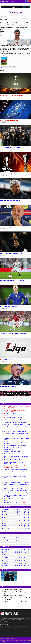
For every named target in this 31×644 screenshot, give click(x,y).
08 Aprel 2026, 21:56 (4, 202)
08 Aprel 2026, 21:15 (4, 229)
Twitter (26, 1)
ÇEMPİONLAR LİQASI (5, 628)
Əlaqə (7, 1)
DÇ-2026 (19, 628)
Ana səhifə (2, 638)
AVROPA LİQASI (13, 628)
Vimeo (6, 621)
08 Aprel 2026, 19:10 (4, 335)
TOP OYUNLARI (10, 627)
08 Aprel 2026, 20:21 (4, 282)
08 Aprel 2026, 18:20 (4, 388)
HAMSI (29, 570)
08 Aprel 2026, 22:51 (4, 176)
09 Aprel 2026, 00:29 (4, 149)
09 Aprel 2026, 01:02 (4, 122)
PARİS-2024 (24, 627)
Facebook (27, 1)
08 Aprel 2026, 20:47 (4, 255)
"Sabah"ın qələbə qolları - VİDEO (8, 583)
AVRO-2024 (24, 628)
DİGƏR (28, 628)
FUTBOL (7, 19)
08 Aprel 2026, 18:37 (4, 361)
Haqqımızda (2, 1)
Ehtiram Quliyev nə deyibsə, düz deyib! (14, 596)
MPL (6, 627)
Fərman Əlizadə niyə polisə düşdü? (13, 590)
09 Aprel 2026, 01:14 (4, 97)
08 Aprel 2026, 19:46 (4, 308)
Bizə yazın (12, 1)
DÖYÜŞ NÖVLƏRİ (18, 627)
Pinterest (30, 1)
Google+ (29, 1)
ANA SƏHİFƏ (2, 19)
